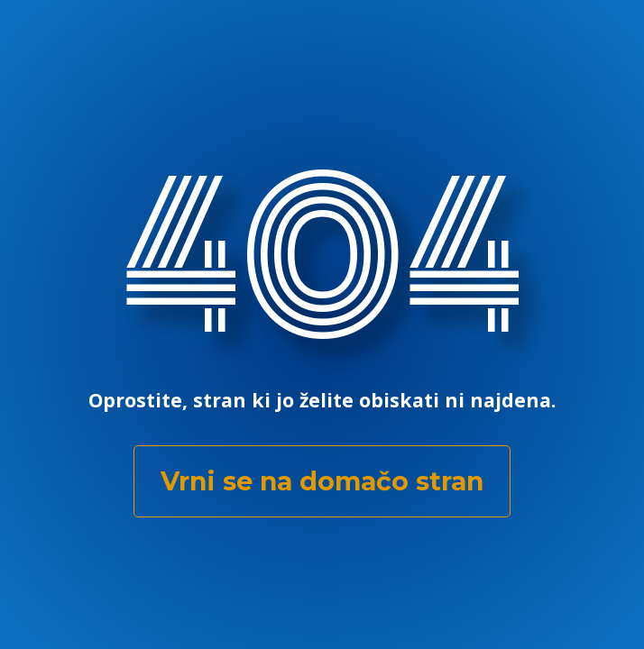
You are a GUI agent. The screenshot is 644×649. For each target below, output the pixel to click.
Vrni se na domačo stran (322, 481)
